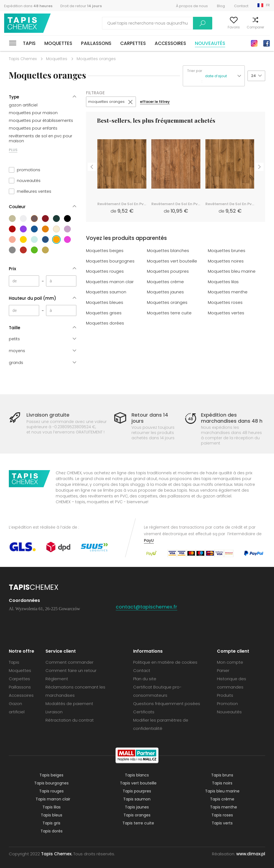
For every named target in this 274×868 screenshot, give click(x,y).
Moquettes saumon (106, 292)
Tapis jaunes (137, 807)
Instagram (254, 43)
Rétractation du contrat (70, 720)
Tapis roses (222, 815)
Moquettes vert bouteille (172, 261)
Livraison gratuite (48, 415)
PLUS (13, 150)
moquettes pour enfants (33, 128)
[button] (225, 76)
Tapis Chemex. (57, 854)
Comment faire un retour (71, 670)
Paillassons (96, 43)
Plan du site (145, 679)
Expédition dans (28, 6)
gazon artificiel (23, 105)
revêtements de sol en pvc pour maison (41, 138)
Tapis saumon (137, 799)
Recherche (169, 23)
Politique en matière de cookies (165, 662)
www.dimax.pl (251, 854)
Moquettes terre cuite (169, 312)
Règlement (57, 679)
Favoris (222, 27)
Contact (241, 6)
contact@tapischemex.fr (147, 607)
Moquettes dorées (105, 322)
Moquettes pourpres (168, 271)
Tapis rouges (51, 791)
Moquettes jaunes (165, 292)
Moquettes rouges (105, 271)
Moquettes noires (226, 261)
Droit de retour (81, 6)
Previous (92, 166)
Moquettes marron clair (110, 282)
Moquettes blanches (168, 251)
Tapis (29, 43)
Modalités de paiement (69, 704)
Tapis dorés (52, 831)
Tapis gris (51, 823)
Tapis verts (222, 823)
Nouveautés (210, 43)
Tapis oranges (137, 815)
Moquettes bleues (105, 302)
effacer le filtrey (159, 102)
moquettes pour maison (33, 113)
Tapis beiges (51, 775)
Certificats (144, 712)
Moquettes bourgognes (110, 261)
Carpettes (133, 43)
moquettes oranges (108, 102)
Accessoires (170, 43)
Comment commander (69, 662)
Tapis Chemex (28, 23)
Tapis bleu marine (222, 791)
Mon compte (199, 27)
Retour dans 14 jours (150, 418)
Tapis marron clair (53, 799)
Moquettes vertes (226, 312)
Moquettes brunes (227, 251)
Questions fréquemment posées (167, 704)
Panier (265, 27)
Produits (225, 695)
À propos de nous (192, 6)
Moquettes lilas (223, 282)
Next (259, 166)
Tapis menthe (224, 807)
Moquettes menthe (228, 292)
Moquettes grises (104, 312)
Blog (221, 6)
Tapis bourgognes (51, 783)
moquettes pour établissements (41, 120)
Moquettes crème (165, 282)
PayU (149, 540)
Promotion (227, 704)
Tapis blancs (137, 775)
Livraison (54, 712)
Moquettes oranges (167, 302)
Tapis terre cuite (138, 823)
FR (268, 5)
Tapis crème (222, 799)
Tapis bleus (52, 815)
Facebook (267, 43)
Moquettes (58, 43)
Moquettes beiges (105, 251)
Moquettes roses (225, 302)
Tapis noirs (222, 783)
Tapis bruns (222, 775)
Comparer (244, 27)
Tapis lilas (52, 807)
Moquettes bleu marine (232, 271)
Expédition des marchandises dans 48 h (232, 418)
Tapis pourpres (137, 791)
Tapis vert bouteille (138, 783)
